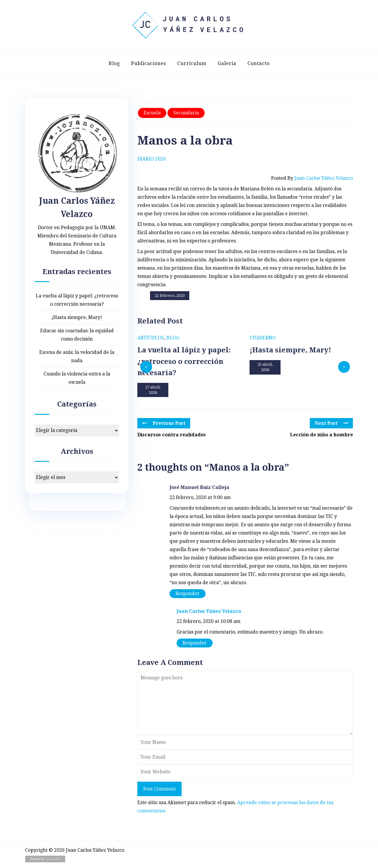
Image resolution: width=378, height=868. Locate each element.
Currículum (192, 63)
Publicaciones (149, 63)
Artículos (151, 338)
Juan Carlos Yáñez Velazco (209, 611)
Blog (114, 63)
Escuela (152, 113)
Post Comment (159, 789)
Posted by (312, 178)
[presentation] (146, 367)
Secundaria (186, 113)
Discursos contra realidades (172, 435)
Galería (227, 63)
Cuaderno (263, 338)
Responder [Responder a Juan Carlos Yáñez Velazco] (195, 643)
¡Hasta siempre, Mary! (77, 317)
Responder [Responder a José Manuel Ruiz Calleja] (188, 593)
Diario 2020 (151, 159)
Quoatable (53, 859)
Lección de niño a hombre (321, 435)
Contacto (259, 63)
